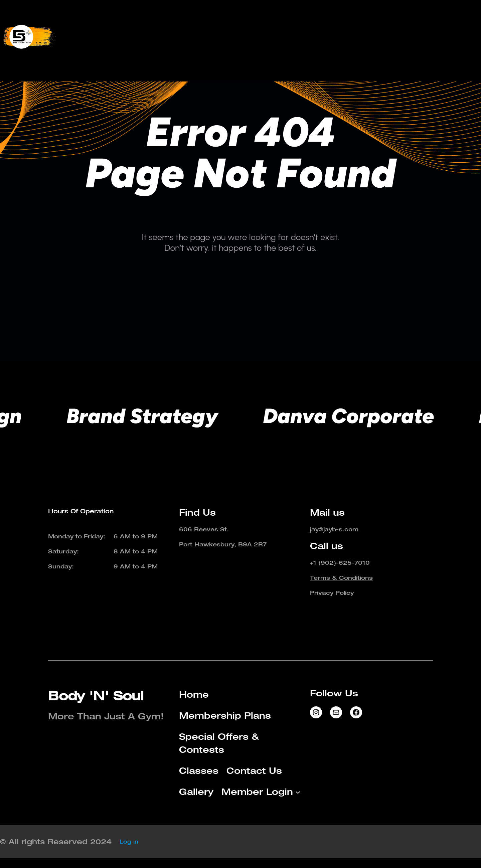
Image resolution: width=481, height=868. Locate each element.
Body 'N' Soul (96, 696)
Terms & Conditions (341, 578)
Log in (129, 842)
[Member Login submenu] (339, 47)
